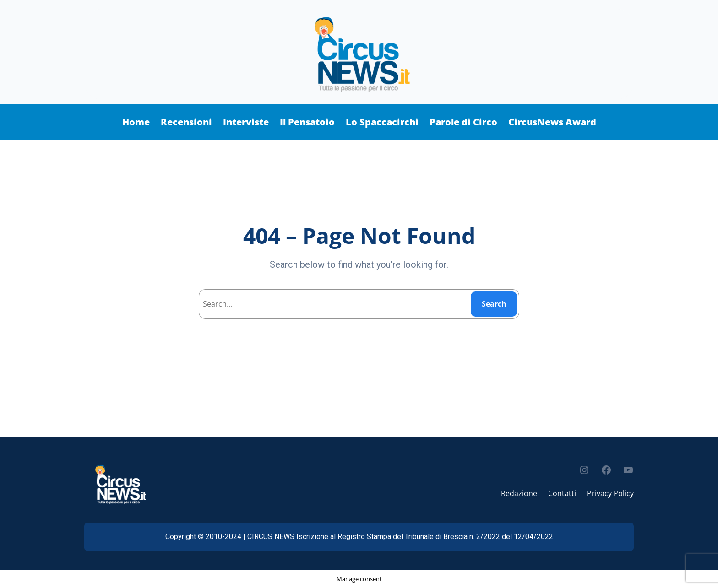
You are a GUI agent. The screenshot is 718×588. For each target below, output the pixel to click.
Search (494, 304)
